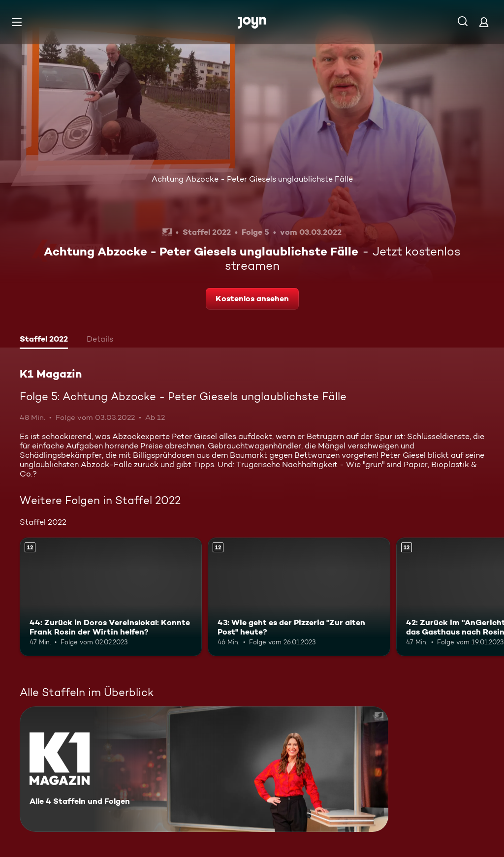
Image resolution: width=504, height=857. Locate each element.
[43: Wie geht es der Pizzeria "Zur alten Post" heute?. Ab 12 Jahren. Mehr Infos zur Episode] (299, 597)
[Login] (484, 22)
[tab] (44, 340)
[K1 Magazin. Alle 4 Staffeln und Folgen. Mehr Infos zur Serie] (204, 769)
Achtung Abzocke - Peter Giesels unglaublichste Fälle (252, 179)
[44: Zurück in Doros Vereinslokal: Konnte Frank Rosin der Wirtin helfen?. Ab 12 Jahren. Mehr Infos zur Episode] (111, 597)
